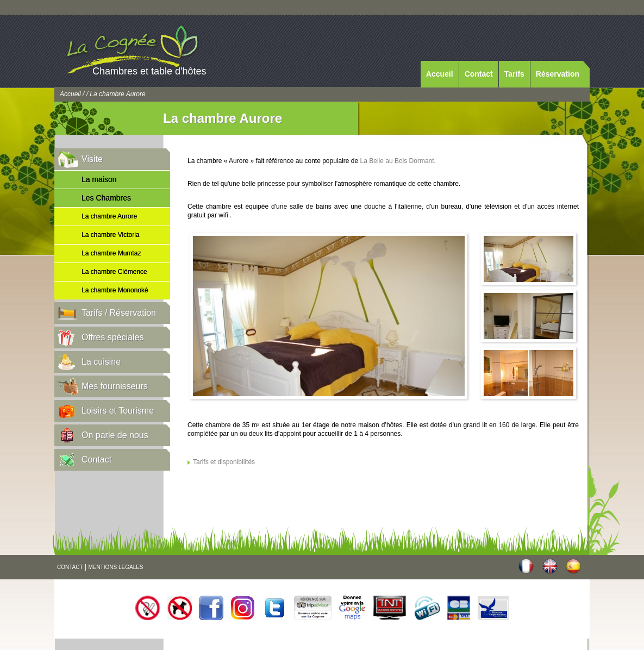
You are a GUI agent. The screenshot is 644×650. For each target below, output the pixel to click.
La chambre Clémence (114, 272)
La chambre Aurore (109, 216)
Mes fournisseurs (115, 386)
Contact (479, 74)
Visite (92, 159)
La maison (99, 179)
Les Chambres (106, 198)
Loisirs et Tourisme (118, 411)
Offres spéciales (112, 337)
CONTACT (70, 567)
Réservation (558, 74)
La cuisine (101, 362)
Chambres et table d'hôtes (149, 71)
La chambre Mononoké (115, 290)
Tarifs (514, 74)
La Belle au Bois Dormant (397, 161)
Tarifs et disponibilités (224, 462)
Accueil (440, 74)
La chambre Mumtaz (111, 253)
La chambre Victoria (111, 235)
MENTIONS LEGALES (115, 567)
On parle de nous (115, 435)
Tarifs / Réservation (119, 313)
